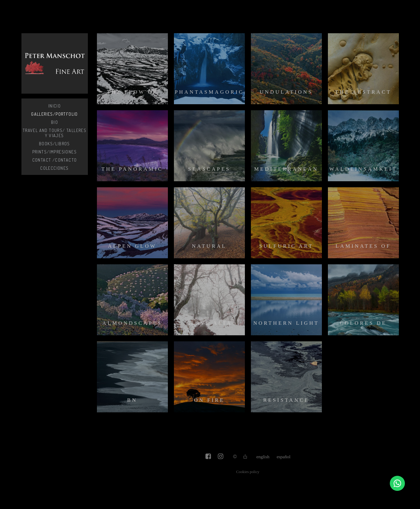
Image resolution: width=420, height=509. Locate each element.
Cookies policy (248, 472)
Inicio (55, 106)
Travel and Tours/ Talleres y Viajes (55, 133)
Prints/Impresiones (55, 152)
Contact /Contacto (55, 160)
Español (284, 457)
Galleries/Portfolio (55, 114)
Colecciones (54, 168)
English (263, 457)
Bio (55, 122)
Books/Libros (55, 144)
